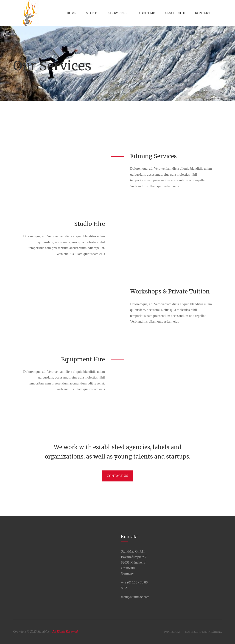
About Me (147, 13)
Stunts (92, 13)
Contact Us (117, 476)
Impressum (172, 632)
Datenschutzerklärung (204, 632)
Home (71, 13)
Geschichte (175, 13)
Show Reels (118, 13)
